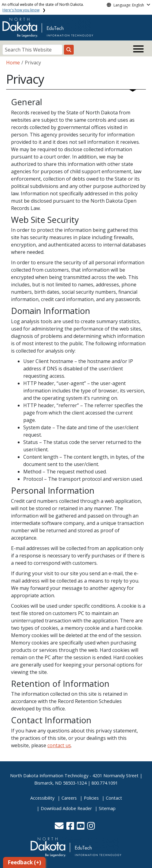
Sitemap (107, 808)
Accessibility (42, 798)
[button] (60, 827)
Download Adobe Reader (66, 808)
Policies (91, 798)
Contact (114, 798)
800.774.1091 (105, 783)
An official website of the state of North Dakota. (43, 7)
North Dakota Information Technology (49, 776)
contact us (59, 745)
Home (13, 63)
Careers (69, 798)
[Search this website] (69, 50)
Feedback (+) (24, 862)
